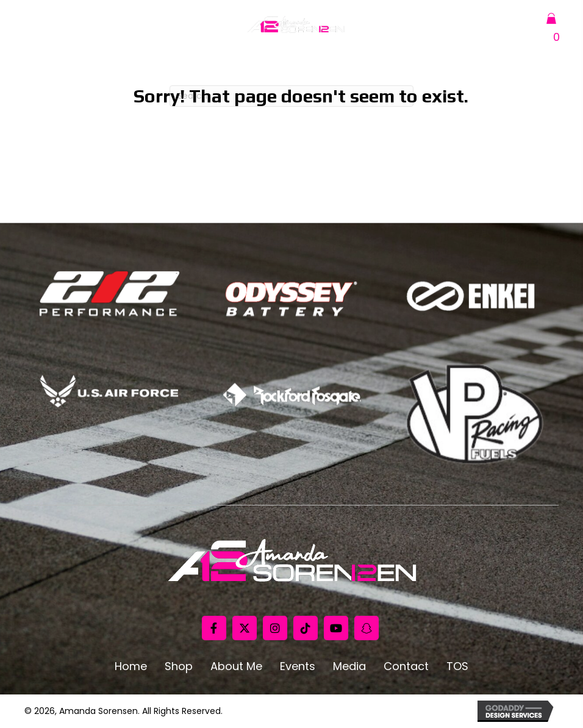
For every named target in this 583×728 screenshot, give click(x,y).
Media (349, 666)
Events (298, 666)
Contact (406, 666)
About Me (236, 666)
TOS (457, 666)
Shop (179, 666)
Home (131, 666)
